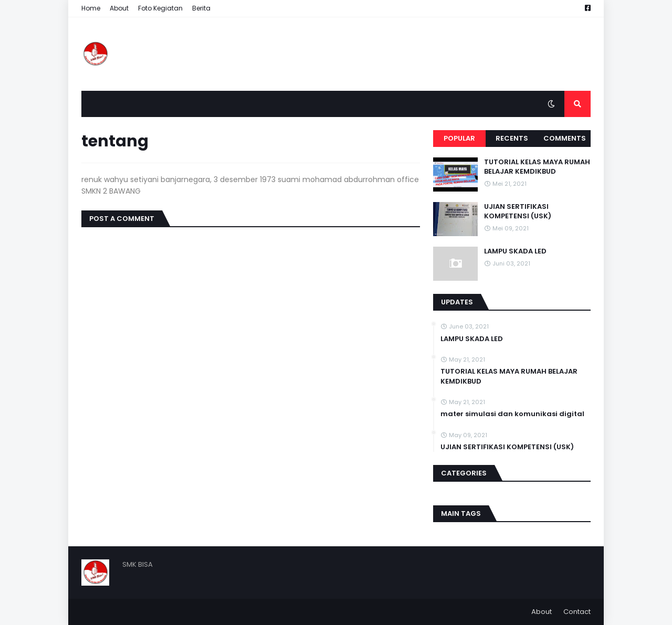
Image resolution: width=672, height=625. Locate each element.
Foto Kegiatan (160, 8)
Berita (201, 8)
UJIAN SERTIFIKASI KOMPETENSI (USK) (518, 211)
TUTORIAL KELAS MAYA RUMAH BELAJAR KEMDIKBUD (537, 167)
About (119, 8)
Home (91, 8)
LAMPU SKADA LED (515, 251)
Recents (512, 138)
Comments (565, 138)
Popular (459, 138)
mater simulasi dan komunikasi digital (512, 414)
